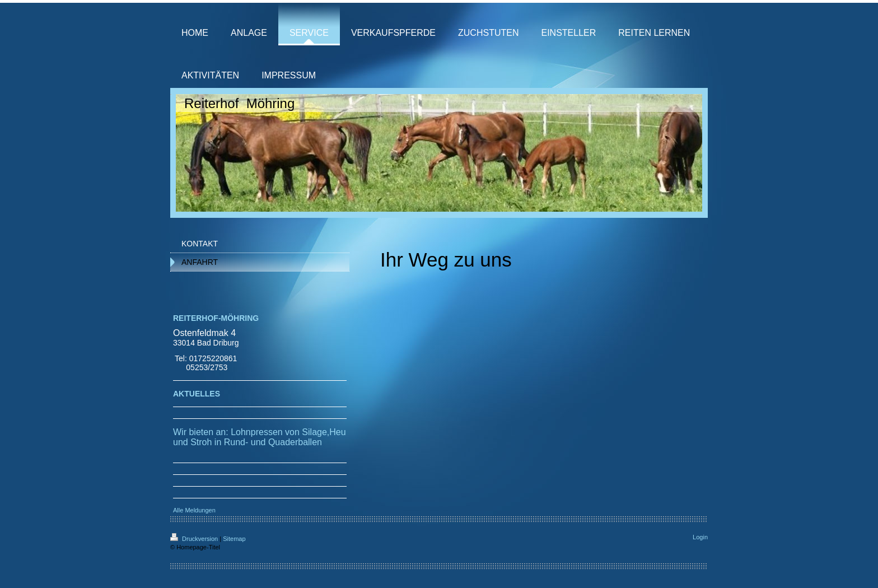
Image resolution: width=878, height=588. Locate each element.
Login (700, 537)
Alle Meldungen (194, 510)
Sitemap (234, 539)
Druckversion (195, 539)
